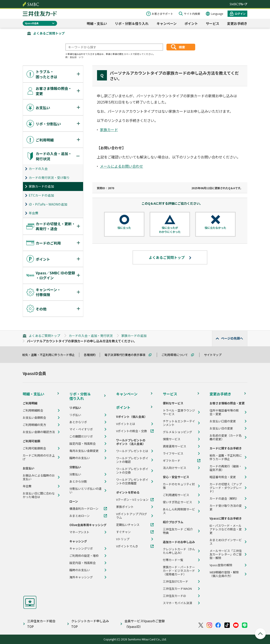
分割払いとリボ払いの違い (85, 490)
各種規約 (92, 355)
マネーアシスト (79, 532)
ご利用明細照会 (33, 410)
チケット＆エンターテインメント (179, 423)
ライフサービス (173, 453)
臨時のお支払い (80, 458)
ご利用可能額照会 (34, 448)
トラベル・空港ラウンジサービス (179, 412)
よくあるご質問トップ (49, 33)
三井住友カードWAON (177, 589)
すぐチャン (123, 532)
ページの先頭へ (232, 338)
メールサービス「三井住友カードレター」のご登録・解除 (226, 554)
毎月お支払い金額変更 (84, 451)
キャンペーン (167, 23)
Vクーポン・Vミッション (132, 500)
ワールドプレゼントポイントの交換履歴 (132, 481)
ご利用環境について (177, 355)
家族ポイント (125, 507)
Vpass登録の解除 (221, 565)
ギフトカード (172, 461)
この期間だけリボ (81, 436)
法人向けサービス (175, 468)
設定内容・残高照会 (83, 444)
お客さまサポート (162, 14)
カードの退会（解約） (224, 499)
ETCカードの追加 (41, 195)
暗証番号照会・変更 (223, 477)
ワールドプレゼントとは (132, 451)
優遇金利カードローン (84, 509)
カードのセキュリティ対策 (179, 486)
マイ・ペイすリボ (81, 429)
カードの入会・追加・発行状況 (91, 336)
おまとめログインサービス (226, 542)
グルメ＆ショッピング (177, 432)
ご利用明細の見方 (34, 425)
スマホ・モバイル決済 (177, 603)
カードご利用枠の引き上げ (39, 457)
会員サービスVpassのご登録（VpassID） (145, 624)
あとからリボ (78, 422)
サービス (212, 23)
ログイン (240, 14)
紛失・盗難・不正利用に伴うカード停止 (51, 355)
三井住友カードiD (174, 596)
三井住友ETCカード (176, 581)
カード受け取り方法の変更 (226, 507)
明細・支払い (97, 23)
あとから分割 (78, 481)
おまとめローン (80, 516)
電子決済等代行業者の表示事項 (127, 355)
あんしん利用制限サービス (179, 511)
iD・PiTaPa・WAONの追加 (48, 204)
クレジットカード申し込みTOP (90, 624)
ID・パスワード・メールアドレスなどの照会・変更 (226, 529)
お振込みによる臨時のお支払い (39, 477)
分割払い (75, 474)
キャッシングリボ (81, 549)
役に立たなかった (215, 228)
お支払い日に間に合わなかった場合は (39, 495)
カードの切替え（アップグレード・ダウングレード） (226, 488)
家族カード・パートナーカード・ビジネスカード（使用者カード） (179, 571)
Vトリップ (123, 539)
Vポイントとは (126, 424)
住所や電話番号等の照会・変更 (224, 412)
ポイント (191, 23)
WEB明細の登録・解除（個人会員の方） (224, 574)
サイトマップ (215, 355)
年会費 (33, 213)
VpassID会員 (32, 23)
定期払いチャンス (128, 525)
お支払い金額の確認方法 (39, 432)
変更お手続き (237, 23)
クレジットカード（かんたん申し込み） (179, 551)
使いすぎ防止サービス (177, 502)
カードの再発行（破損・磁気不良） (226, 468)
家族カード (109, 130)
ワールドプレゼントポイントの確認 (132, 460)
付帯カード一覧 (173, 560)
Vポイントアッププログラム (132, 516)
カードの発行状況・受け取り (49, 178)
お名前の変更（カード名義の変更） (226, 437)
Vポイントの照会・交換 (132, 431)
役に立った (124, 228)
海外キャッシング (81, 577)
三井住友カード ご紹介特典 (178, 531)
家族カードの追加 (41, 186)
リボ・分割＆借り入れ (132, 23)
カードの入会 (38, 169)
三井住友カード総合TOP (41, 624)
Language (217, 14)
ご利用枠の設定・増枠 (84, 556)
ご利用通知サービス (176, 495)
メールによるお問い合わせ (122, 166)
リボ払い (75, 415)
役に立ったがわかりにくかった (170, 230)
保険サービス (172, 439)
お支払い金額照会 (34, 418)
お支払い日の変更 (221, 428)
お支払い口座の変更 (223, 421)
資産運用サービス (175, 446)
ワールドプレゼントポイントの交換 (132, 471)
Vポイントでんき (127, 546)
